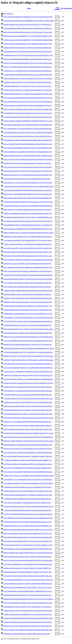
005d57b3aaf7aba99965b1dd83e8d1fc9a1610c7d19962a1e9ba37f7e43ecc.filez (28, 32)
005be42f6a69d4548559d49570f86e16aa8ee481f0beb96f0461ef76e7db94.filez (28, 28)
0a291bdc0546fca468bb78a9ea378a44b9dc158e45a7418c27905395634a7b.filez (28, 17)
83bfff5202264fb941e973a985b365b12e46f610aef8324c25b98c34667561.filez (28, 252)
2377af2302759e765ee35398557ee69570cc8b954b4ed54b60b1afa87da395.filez (28, 321)
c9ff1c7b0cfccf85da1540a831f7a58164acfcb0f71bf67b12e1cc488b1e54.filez (27, 503)
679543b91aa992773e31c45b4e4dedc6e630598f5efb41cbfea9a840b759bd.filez (28, 391)
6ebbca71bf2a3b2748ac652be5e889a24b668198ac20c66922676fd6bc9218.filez (28, 144)
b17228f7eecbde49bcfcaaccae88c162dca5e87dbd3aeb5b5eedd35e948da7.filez (27, 460)
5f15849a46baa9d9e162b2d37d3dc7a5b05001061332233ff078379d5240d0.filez (28, 132)
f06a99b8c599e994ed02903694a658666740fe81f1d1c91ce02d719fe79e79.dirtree (28, 599)
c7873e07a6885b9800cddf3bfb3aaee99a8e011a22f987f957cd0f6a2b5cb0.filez (27, 510)
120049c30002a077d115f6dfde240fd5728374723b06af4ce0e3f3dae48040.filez (28, 387)
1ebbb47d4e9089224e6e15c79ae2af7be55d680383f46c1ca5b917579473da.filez (28, 79)
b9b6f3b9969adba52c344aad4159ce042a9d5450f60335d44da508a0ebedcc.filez (28, 445)
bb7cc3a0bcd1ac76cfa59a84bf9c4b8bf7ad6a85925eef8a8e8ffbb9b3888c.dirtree (28, 472)
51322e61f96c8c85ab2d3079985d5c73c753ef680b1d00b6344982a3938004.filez (28, 368)
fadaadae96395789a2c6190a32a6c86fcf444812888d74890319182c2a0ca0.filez (28, 622)
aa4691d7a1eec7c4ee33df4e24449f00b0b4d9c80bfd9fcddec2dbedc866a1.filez (27, 422)
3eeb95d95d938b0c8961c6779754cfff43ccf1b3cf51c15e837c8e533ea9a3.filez (27, 86)
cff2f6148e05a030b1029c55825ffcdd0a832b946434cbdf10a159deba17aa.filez (27, 522)
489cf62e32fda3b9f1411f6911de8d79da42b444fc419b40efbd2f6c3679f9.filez (27, 294)
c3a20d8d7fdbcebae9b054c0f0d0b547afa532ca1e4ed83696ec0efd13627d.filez (27, 487)
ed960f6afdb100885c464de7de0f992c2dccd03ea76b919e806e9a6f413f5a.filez (27, 595)
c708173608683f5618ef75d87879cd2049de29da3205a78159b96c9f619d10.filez (28, 518)
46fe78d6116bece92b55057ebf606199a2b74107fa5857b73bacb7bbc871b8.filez (28, 221)
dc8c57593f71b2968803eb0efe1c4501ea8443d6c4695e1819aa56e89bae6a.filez (28, 564)
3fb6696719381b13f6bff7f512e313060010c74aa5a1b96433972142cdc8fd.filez (28, 90)
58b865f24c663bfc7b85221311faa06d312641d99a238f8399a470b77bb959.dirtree (29, 233)
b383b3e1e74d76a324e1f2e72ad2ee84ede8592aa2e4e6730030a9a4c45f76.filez (28, 449)
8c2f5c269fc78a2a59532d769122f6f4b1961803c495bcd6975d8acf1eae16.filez (28, 167)
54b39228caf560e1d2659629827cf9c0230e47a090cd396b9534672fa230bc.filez (28, 229)
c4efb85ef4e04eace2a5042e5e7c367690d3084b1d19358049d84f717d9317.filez (28, 491)
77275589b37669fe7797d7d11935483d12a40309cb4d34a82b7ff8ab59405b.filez (28, 399)
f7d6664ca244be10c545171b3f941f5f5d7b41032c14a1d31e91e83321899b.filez (28, 611)
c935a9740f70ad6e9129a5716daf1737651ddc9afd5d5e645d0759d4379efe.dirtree (28, 506)
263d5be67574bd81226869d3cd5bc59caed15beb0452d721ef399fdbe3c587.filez (28, 291)
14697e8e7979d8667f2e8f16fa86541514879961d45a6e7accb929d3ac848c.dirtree (28, 360)
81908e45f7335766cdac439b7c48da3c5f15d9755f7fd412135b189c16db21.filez (28, 375)
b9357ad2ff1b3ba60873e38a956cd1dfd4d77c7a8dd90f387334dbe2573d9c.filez (28, 456)
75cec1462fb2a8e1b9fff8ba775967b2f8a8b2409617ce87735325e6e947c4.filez (28, 240)
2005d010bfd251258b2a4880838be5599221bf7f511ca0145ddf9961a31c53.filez (28, 314)
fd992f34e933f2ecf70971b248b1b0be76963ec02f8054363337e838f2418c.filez (28, 626)
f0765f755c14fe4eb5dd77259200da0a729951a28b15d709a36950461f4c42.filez (28, 603)
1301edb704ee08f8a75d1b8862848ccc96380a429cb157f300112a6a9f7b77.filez (28, 306)
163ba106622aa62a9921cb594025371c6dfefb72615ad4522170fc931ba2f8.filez (28, 279)
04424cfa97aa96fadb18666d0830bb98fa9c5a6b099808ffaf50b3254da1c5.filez (27, 59)
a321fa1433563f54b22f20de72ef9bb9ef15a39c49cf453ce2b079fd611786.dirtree (28, 414)
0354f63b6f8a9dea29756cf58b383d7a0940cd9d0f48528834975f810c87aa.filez (28, 52)
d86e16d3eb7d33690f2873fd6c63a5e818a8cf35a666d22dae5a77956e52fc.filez (28, 533)
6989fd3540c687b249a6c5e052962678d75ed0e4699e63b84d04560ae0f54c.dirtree (29, 348)
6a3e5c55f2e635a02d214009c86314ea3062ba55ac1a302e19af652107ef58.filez (28, 136)
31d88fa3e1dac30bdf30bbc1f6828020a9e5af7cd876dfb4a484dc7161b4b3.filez (28, 213)
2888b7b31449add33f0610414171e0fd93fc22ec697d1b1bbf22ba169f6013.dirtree (28, 329)
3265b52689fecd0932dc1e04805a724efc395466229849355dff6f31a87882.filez (28, 333)
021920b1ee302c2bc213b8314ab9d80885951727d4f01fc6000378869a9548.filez (28, 40)
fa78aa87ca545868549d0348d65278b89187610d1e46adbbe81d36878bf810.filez (28, 618)
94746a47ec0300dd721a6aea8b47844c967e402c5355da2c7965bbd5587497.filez (28, 383)
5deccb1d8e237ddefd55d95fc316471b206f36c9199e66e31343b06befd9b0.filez (28, 125)
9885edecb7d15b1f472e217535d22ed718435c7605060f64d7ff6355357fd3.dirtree (28, 356)
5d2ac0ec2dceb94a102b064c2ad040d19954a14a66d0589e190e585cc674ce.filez (28, 121)
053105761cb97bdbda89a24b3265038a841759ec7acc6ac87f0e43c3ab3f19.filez (28, 63)
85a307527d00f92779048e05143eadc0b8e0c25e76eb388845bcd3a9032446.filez (28, 260)
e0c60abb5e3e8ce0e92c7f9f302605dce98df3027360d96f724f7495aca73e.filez (27, 572)
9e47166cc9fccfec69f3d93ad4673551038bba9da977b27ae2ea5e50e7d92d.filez (28, 194)
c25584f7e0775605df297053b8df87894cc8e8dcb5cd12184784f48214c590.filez (28, 514)
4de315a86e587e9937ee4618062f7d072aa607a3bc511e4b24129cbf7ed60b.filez (28, 102)
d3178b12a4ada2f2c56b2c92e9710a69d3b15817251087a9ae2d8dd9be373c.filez (28, 545)
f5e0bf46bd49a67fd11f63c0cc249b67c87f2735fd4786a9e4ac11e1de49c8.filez (27, 607)
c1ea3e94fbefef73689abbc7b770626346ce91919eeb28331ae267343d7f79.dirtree (28, 483)
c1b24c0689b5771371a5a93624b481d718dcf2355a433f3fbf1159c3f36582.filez (28, 480)
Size (62, 8)
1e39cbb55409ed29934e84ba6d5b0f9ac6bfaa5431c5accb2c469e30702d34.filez (28, 75)
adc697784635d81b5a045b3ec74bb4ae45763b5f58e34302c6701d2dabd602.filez (28, 437)
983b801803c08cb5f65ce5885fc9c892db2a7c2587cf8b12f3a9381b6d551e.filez (28, 302)
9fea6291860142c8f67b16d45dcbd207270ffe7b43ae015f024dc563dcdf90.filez (28, 198)
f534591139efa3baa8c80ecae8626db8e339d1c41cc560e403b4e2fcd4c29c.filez (28, 614)
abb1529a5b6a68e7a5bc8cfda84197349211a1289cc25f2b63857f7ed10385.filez (28, 429)
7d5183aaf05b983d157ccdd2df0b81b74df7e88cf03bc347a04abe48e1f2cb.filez (28, 152)
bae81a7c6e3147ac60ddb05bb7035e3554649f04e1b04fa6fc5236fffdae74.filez (27, 468)
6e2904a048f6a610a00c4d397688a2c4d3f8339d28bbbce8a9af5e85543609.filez (28, 140)
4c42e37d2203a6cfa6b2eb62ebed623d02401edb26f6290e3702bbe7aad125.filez (28, 98)
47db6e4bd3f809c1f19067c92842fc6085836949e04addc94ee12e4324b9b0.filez (28, 225)
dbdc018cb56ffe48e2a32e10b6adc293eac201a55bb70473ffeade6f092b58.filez (27, 557)
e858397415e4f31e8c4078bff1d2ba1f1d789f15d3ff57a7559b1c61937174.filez (27, 587)
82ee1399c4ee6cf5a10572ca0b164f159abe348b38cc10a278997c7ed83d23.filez (28, 248)
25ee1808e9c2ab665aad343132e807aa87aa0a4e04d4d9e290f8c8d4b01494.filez (28, 206)
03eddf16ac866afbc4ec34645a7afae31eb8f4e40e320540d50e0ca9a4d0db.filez (27, 48)
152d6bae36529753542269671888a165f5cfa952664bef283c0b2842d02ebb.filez (28, 275)
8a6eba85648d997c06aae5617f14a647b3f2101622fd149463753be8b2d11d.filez (28, 156)
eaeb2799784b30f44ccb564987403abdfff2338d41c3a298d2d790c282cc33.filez (28, 591)
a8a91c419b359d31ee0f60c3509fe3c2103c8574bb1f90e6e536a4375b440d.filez (28, 406)
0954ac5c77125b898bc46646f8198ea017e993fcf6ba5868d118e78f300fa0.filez (28, 67)
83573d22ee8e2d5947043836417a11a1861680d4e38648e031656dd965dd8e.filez (28, 379)
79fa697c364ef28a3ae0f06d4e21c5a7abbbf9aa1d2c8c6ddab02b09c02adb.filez (27, 244)
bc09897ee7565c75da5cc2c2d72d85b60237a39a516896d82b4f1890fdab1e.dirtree (29, 476)
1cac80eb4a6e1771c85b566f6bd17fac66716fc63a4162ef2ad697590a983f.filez (27, 71)
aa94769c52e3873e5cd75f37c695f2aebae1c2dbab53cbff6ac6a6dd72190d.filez (27, 426)
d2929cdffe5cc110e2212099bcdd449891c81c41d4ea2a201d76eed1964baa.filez (28, 541)
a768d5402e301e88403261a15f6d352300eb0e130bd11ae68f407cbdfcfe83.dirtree (28, 418)
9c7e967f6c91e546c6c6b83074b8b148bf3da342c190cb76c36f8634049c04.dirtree (28, 186)
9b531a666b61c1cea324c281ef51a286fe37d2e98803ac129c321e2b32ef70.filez (28, 183)
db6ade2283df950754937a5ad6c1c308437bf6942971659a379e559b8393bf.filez (28, 553)
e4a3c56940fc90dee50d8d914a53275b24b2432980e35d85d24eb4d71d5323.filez (28, 580)
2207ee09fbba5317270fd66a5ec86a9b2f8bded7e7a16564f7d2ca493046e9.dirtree (28, 318)
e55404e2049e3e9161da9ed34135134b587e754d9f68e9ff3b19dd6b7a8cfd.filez (28, 584)
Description (68, 8)
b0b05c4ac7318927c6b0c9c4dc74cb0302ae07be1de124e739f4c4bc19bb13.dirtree (29, 441)
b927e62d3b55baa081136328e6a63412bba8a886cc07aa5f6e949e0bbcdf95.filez (28, 453)
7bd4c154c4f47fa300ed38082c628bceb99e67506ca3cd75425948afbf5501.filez (28, 148)
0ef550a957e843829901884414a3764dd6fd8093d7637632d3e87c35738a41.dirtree (29, 21)
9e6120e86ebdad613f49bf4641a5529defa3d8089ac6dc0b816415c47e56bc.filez (28, 190)
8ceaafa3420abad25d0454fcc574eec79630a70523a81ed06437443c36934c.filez (28, 171)
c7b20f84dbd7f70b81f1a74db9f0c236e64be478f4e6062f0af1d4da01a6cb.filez (27, 499)
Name (29, 8)
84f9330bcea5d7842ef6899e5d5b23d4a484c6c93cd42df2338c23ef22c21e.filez (28, 256)
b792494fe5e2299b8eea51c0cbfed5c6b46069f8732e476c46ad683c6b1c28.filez (28, 464)
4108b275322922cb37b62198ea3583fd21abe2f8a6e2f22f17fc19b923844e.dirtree (28, 337)
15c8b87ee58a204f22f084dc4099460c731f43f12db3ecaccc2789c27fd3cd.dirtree (28, 202)
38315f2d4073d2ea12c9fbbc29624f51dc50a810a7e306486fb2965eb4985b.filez (28, 364)
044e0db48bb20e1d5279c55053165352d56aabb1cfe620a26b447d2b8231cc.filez (28, 55)
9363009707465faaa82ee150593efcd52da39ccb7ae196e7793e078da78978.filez (28, 402)
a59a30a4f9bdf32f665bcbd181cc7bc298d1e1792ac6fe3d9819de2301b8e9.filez (28, 410)
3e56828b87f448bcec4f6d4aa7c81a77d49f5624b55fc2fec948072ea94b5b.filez (27, 82)
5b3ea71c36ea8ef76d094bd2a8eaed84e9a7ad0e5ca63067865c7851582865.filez (28, 109)
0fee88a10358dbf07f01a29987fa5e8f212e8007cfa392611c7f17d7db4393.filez (27, 25)
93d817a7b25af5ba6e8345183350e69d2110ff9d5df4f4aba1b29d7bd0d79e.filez (28, 271)
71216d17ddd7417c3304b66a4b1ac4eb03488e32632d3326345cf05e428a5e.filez (28, 372)
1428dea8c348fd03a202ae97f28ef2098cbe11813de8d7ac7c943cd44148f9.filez (28, 310)
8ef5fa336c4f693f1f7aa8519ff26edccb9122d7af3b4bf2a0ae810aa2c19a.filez (27, 179)
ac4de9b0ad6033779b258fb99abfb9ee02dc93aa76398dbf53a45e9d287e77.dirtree (28, 433)
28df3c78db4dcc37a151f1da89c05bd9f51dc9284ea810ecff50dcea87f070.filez (27, 210)
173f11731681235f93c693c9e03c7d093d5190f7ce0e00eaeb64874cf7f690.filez (28, 283)
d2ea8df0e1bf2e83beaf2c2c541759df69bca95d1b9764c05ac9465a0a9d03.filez (28, 526)
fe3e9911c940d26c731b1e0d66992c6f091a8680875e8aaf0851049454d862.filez (28, 630)
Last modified (57, 8)
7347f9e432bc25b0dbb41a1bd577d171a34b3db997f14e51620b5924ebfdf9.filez (28, 352)
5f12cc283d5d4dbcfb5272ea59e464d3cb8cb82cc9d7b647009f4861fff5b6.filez (27, 129)
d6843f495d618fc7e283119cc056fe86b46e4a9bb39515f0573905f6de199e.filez (28, 549)
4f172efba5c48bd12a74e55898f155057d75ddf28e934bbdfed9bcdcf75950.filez (28, 106)
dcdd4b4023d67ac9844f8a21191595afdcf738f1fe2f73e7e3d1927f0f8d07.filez (27, 568)
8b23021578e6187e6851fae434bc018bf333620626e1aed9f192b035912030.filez (28, 159)
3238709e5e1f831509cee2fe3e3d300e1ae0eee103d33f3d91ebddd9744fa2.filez (28, 395)
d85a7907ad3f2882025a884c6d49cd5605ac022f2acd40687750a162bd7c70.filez (28, 530)
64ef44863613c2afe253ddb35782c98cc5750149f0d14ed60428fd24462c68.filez (28, 237)
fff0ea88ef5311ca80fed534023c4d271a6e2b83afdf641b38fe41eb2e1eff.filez (27, 634)
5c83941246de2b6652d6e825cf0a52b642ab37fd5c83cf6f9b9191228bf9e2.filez (28, 117)
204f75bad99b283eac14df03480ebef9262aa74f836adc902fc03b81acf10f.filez (27, 287)
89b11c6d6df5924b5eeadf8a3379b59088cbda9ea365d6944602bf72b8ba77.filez (28, 267)
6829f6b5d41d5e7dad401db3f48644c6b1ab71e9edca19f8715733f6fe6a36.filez (28, 345)
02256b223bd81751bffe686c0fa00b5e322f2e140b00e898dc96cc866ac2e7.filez (28, 44)
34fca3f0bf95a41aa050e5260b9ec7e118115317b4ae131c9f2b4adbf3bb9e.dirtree (28, 217)
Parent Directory (8, 14)
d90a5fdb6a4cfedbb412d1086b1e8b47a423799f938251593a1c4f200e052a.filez (28, 537)
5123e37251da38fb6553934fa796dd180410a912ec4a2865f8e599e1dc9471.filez (28, 341)
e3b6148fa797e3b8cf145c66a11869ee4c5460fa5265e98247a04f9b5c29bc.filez (28, 576)
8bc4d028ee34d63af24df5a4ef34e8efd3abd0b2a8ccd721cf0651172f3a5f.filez (27, 163)
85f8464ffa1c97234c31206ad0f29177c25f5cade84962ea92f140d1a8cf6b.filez (27, 264)
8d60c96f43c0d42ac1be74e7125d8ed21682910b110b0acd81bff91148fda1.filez (28, 175)
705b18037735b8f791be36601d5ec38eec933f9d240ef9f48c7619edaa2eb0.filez (28, 298)
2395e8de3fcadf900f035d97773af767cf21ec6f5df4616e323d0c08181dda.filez (27, 325)
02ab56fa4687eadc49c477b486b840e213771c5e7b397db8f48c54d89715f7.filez (28, 36)
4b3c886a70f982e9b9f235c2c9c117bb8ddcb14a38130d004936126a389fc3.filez (28, 94)
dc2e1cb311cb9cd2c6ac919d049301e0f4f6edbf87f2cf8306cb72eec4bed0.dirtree (28, 560)
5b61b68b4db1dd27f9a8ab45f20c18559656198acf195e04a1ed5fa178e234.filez (28, 113)
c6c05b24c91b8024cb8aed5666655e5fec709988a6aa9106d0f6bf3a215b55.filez (28, 495)
